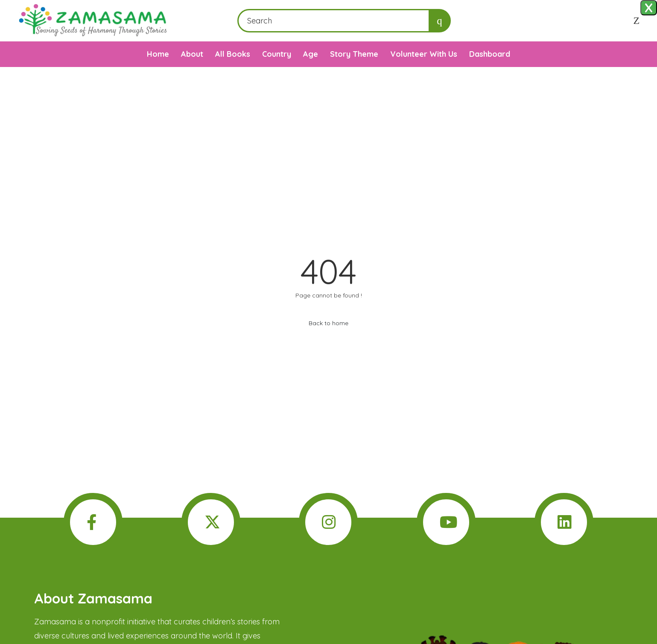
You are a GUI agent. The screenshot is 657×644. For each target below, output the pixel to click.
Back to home (328, 323)
